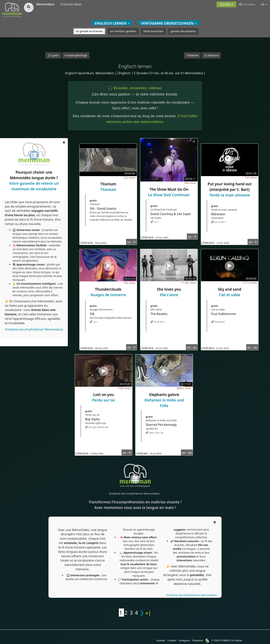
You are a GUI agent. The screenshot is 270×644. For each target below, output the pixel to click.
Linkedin (172, 640)
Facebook (197, 640)
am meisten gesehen (123, 31)
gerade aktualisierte (183, 31)
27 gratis (53, 55)
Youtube (160, 640)
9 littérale (192, 55)
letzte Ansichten (153, 31)
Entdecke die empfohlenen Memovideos (34, 329)
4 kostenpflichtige (76, 55)
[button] (226, 4)
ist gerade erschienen (89, 31)
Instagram (184, 640)
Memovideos (45, 4)
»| (148, 613)
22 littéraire (211, 55)
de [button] (264, 4)
